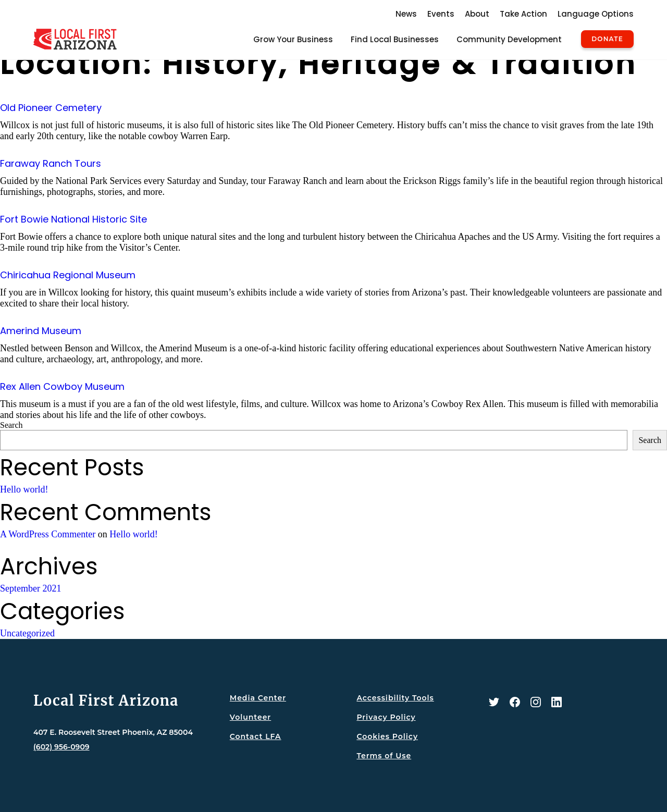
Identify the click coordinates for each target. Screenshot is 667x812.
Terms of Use (384, 756)
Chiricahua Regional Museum (68, 275)
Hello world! (24, 489)
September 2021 (30, 588)
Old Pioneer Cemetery (51, 108)
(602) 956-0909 (61, 747)
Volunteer (250, 717)
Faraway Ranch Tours (51, 163)
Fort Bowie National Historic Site (73, 219)
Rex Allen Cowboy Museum (62, 386)
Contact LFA (256, 736)
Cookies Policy (387, 736)
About (477, 14)
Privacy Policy (386, 717)
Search (11, 425)
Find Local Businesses (395, 39)
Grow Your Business (293, 39)
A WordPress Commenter (48, 534)
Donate (607, 39)
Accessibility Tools (395, 698)
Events (441, 14)
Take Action (523, 14)
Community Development (509, 39)
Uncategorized (27, 633)
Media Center (258, 698)
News (406, 14)
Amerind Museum (41, 331)
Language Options (596, 14)
